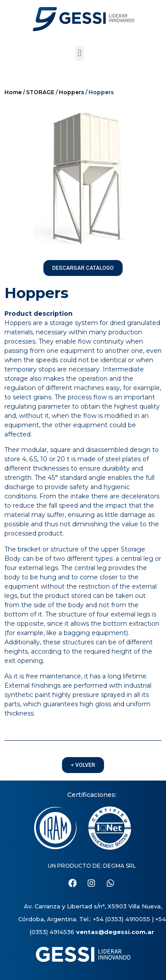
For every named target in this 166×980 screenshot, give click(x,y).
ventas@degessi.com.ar (115, 932)
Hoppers (71, 92)
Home (13, 92)
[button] (79, 53)
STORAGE (40, 92)
